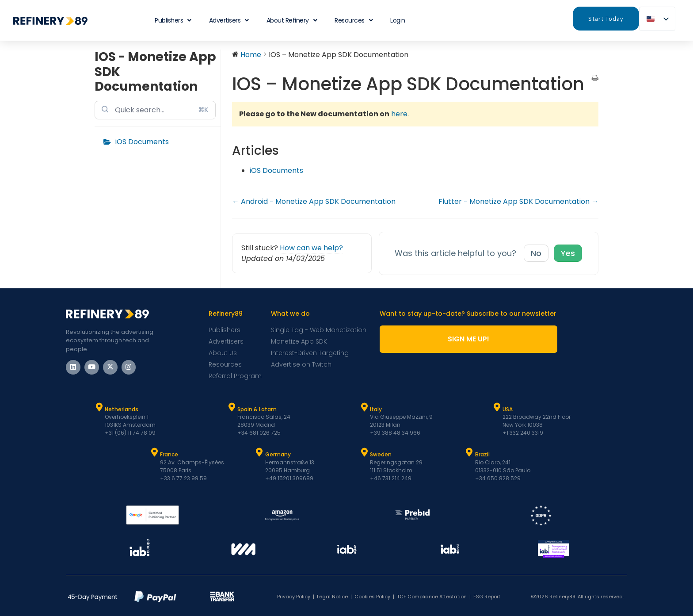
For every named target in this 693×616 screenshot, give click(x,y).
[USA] (497, 407)
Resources (354, 20)
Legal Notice (332, 597)
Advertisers (229, 20)
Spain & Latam (257, 409)
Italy (376, 409)
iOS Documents (142, 142)
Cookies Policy (372, 597)
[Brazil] (469, 452)
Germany (278, 454)
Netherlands (122, 409)
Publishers (173, 20)
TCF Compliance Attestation (432, 597)
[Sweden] (364, 452)
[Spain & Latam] (232, 407)
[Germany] (259, 452)
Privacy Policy (294, 597)
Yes (568, 253)
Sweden (381, 454)
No (536, 253)
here (399, 114)
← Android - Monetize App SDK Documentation (314, 201)
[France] (154, 452)
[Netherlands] (99, 407)
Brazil (482, 454)
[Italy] (364, 407)
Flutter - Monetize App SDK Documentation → (518, 201)
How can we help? (311, 248)
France (169, 454)
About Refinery (292, 20)
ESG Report (487, 597)
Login (398, 20)
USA (508, 409)
